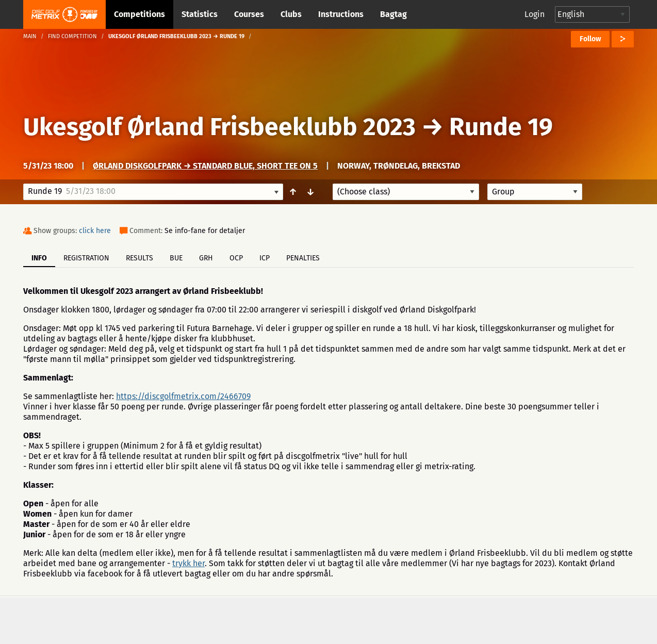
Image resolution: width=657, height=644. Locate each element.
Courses (249, 14)
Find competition (72, 36)
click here (95, 231)
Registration (86, 258)
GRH (206, 258)
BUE (176, 258)
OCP (236, 258)
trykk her (188, 563)
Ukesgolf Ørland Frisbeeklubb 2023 (219, 127)
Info (39, 258)
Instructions (341, 14)
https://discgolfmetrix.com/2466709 (183, 396)
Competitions (139, 14)
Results (139, 258)
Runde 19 (501, 127)
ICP (265, 258)
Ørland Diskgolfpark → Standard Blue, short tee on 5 (205, 166)
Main (30, 36)
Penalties (303, 258)
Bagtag (393, 14)
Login (535, 14)
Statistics (200, 14)
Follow (590, 39)
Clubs (291, 14)
